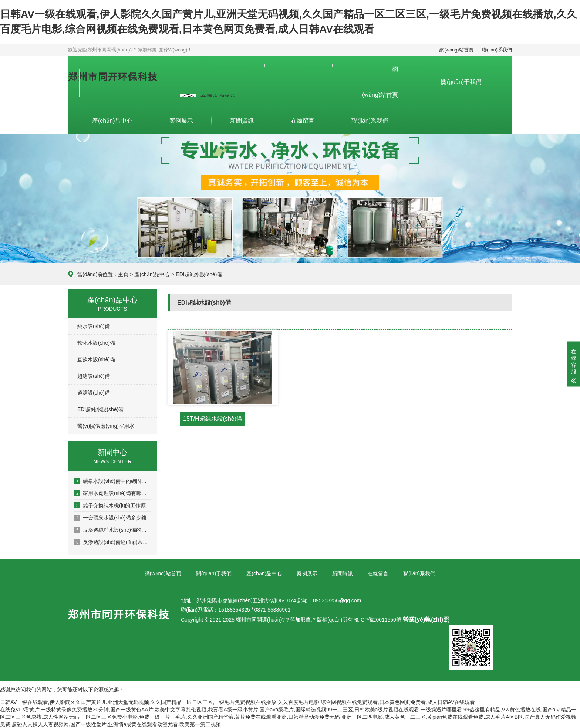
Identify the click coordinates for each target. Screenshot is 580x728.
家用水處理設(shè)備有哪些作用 (113, 493)
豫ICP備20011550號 (378, 620)
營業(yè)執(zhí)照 (426, 619)
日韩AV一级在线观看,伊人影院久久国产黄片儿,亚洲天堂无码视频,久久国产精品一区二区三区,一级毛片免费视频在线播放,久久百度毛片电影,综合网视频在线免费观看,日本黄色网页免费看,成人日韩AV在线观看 (237, 702)
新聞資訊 (242, 121)
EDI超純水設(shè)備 (100, 409)
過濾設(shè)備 (94, 393)
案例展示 (181, 121)
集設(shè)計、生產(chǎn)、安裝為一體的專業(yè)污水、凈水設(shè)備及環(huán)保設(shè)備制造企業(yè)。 (130, 87)
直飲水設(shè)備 (96, 359)
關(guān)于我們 (461, 82)
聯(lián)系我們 (497, 50)
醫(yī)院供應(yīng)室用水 (106, 426)
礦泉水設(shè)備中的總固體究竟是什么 (113, 481)
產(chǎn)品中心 (112, 121)
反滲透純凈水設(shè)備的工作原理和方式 (113, 530)
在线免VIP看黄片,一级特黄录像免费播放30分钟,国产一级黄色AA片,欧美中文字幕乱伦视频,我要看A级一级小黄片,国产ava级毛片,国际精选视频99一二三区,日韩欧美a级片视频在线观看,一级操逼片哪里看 (231, 710)
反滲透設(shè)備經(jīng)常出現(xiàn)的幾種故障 (113, 542)
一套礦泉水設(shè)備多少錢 (110, 518)
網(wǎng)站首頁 (456, 50)
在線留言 (303, 121)
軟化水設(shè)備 (96, 343)
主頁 (123, 274)
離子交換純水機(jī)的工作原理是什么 (113, 505)
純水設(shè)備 (94, 326)
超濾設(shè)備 (94, 376)
